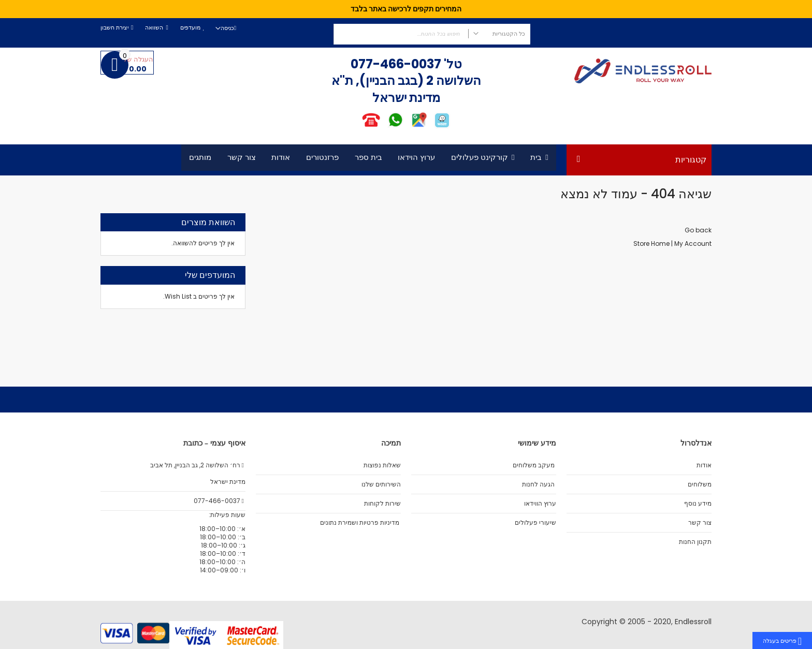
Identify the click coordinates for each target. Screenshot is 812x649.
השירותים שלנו (381, 484)
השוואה (154, 28)
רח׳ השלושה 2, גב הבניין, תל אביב (198, 465)
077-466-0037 (396, 64)
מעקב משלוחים (534, 465)
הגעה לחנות (538, 484)
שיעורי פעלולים (535, 523)
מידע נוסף (698, 504)
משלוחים (700, 484)
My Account (693, 244)
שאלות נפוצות (382, 465)
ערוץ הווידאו (540, 504)
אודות (704, 465)
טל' (452, 64)
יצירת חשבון (114, 28)
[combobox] (432, 34)
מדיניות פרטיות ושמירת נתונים (360, 523)
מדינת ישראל (227, 482)
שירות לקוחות (382, 504)
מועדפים (190, 28)
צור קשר (700, 523)
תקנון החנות (695, 542)
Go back (698, 230)
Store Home (651, 244)
